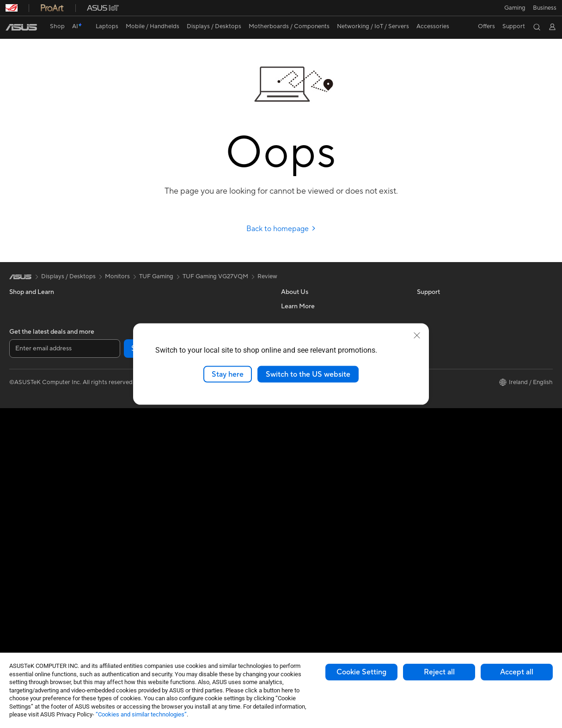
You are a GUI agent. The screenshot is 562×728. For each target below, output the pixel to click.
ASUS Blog (432, 348)
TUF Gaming (156, 276)
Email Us (293, 494)
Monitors (22, 460)
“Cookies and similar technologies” (141, 714)
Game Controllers (168, 543)
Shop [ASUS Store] (57, 26)
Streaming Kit (162, 570)
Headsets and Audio (171, 529)
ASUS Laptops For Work (43, 348)
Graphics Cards (31, 599)
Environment (434, 320)
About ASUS (298, 306)
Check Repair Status (309, 453)
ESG (423, 306)
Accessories (26, 390)
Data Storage (162, 320)
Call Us (291, 508)
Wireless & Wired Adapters (180, 473)
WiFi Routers (161, 431)
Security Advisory (305, 522)
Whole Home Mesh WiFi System (187, 445)
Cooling (20, 613)
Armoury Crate (437, 390)
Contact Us (297, 320)
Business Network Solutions (181, 459)
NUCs (18, 529)
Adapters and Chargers (175, 612)
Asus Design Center (444, 376)
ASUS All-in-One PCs (38, 488)
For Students (27, 334)
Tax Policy (295, 410)
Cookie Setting (361, 672)
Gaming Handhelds (35, 418)
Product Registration (310, 480)
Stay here (228, 374)
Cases (152, 306)
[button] (515, 8)
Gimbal (153, 584)
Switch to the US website (308, 374)
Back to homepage (281, 229)
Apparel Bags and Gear (175, 557)
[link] (21, 27)
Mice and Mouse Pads (173, 515)
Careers (292, 424)
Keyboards (158, 501)
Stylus (152, 598)
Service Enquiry (302, 466)
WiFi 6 (152, 417)
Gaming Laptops (32, 376)
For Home (23, 320)
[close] (417, 335)
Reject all (439, 672)
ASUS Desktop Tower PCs (45, 502)
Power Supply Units (36, 627)
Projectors (24, 474)
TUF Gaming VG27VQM (215, 276)
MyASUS (293, 550)
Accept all (517, 672)
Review (267, 276)
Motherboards (29, 585)
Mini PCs (21, 543)
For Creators (27, 362)
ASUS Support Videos (311, 536)
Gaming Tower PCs (35, 515)
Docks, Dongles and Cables (181, 626)
